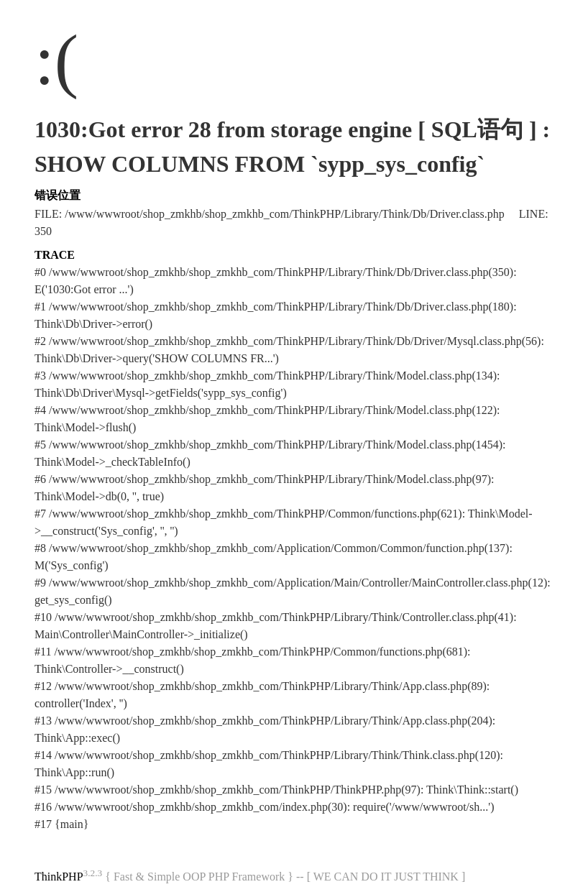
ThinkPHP (59, 877)
